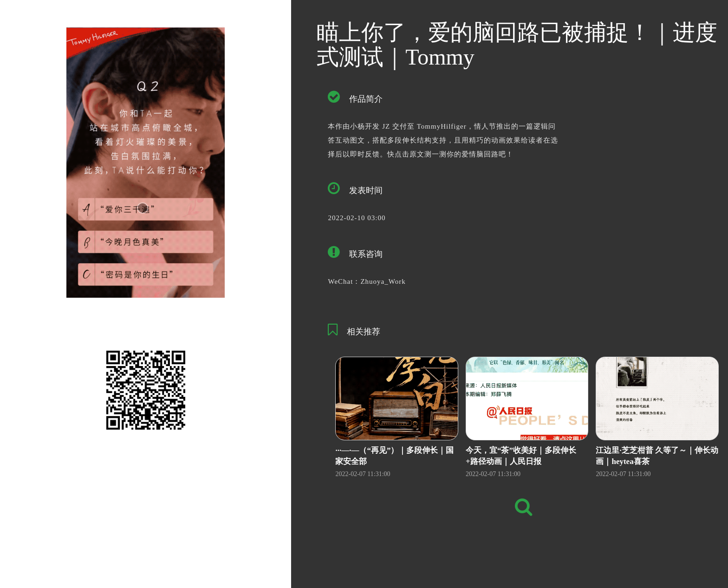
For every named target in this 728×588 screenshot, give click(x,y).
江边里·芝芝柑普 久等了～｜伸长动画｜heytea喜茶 (657, 456)
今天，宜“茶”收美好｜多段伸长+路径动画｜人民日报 (521, 456)
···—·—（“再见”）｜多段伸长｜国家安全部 (394, 456)
